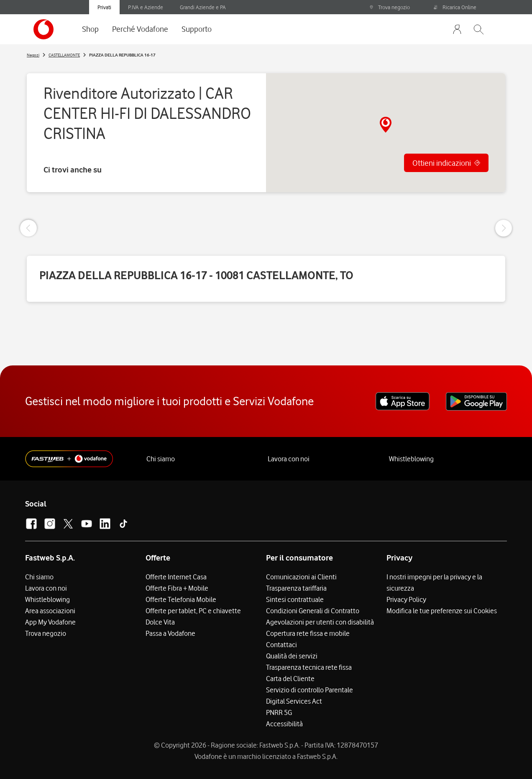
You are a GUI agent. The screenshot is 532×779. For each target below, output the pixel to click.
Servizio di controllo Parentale (309, 690)
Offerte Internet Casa (176, 577)
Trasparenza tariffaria (296, 588)
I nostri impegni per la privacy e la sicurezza (434, 582)
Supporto (197, 29)
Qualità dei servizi (292, 656)
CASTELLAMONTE (64, 55)
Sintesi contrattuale (295, 599)
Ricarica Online (455, 7)
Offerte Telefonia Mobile (181, 599)
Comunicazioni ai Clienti (301, 577)
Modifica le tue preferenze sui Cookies (442, 611)
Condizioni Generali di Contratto (313, 611)
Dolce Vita (160, 622)
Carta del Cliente (290, 679)
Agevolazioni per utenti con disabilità (320, 622)
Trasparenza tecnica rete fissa (309, 667)
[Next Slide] (504, 228)
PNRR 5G (279, 712)
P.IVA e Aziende (146, 7)
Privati (104, 7)
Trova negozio (390, 7)
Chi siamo (161, 459)
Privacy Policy (406, 599)
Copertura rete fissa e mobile (308, 633)
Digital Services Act (294, 701)
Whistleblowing (411, 459)
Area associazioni (50, 611)
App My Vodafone (50, 622)
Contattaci (281, 645)
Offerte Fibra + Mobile (177, 588)
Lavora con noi (289, 459)
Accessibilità (284, 724)
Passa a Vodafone (170, 633)
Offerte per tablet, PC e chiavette (193, 611)
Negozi (33, 55)
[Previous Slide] (28, 228)
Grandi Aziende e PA (203, 7)
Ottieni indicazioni (442, 163)
